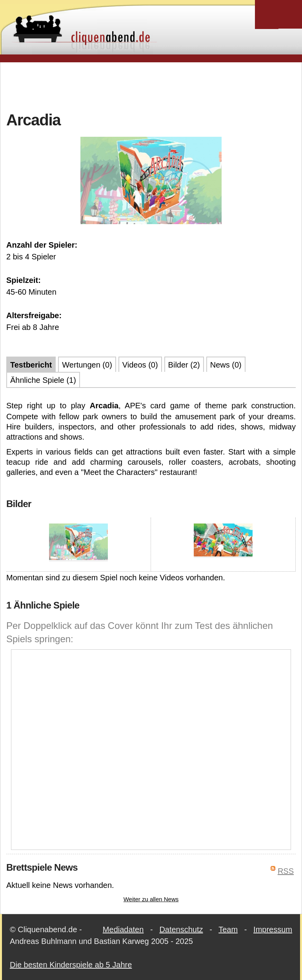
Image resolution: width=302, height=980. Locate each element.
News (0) (226, 365)
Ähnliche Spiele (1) (43, 380)
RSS (286, 871)
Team (228, 929)
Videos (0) (140, 365)
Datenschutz (181, 929)
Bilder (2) (184, 365)
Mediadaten (123, 929)
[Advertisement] (151, 86)
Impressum (273, 929)
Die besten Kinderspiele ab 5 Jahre (71, 965)
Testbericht (31, 365)
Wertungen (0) (87, 365)
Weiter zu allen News (151, 899)
